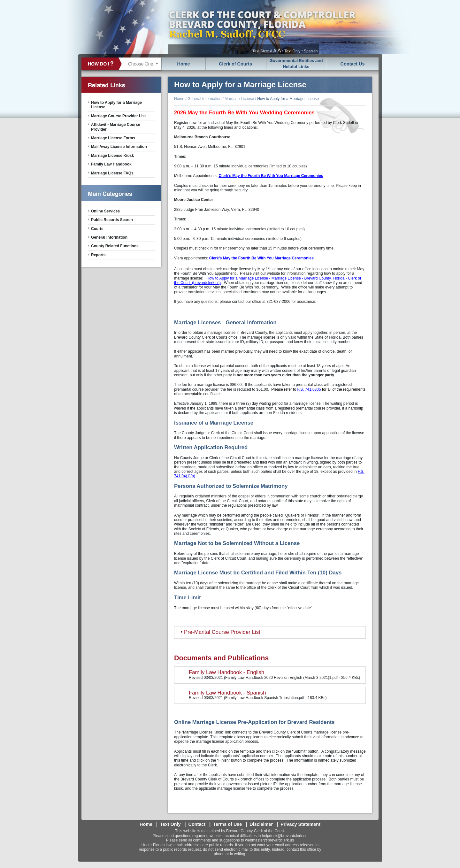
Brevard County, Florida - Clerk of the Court (262, 27)
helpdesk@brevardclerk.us (285, 836)
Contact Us (353, 64)
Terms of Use (227, 824)
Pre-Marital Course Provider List (222, 632)
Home (184, 64)
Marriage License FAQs (112, 173)
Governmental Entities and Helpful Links (296, 64)
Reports (98, 255)
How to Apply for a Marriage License (288, 99)
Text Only (292, 51)
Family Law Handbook (111, 164)
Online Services (105, 211)
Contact (197, 824)
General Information (204, 99)
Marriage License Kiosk (112, 156)
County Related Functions (115, 246)
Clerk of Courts (235, 64)
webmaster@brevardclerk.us (269, 840)
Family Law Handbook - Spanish (227, 693)
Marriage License (239, 99)
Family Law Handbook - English (226, 672)
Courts (97, 229)
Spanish (311, 51)
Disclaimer (261, 824)
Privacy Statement (300, 824)
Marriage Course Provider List (118, 116)
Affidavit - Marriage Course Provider (115, 127)
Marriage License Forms (113, 138)
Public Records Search (112, 220)
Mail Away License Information (119, 147)
